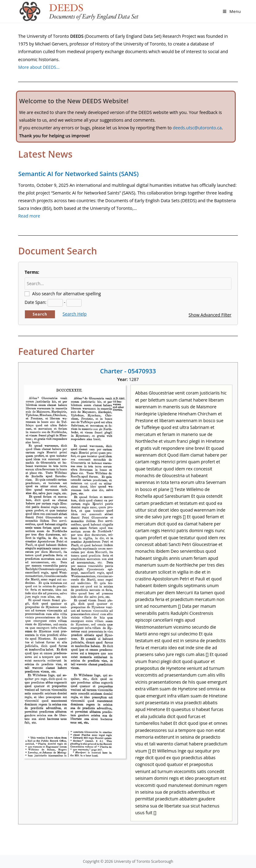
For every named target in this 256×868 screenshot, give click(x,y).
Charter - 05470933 (128, 371)
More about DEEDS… (39, 67)
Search (40, 314)
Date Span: (35, 302)
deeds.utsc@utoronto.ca (197, 128)
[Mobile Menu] (232, 11)
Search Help (75, 314)
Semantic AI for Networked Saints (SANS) (78, 174)
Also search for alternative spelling (67, 294)
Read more (29, 216)
